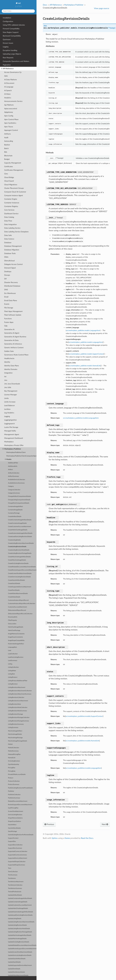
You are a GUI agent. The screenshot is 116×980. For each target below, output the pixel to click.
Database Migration (12, 250)
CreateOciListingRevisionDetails (18, 563)
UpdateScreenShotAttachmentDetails (20, 952)
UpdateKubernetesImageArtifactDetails (21, 912)
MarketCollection (14, 748)
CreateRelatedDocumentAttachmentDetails (22, 567)
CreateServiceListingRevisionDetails (19, 577)
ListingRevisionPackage (15, 714)
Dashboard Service (11, 214)
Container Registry (11, 206)
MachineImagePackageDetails (18, 741)
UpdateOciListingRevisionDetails (19, 942)
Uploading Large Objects (12, 54)
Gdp (6, 326)
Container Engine (11, 199)
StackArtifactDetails (14, 828)
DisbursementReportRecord (17, 610)
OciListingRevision (14, 761)
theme (67, 838)
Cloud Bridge (9, 177)
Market (10, 744)
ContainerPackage (14, 513)
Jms (6, 380)
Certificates (9, 167)
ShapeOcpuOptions (14, 821)
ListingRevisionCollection (16, 697)
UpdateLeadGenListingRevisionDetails (20, 915)
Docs (45, 5)
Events (7, 304)
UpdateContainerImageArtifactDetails (20, 898)
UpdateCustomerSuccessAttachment (20, 905)
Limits (6, 398)
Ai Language (9, 87)
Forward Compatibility (11, 29)
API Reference (7, 69)
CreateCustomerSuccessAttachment (20, 527)
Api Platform (9, 105)
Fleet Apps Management (13, 311)
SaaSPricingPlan (13, 808)
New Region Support (11, 32)
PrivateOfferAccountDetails (17, 774)
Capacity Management (13, 163)
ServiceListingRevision (15, 815)
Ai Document (9, 83)
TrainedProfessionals (15, 892)
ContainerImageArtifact (15, 507)
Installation (7, 18)
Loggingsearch (9, 424)
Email (6, 297)
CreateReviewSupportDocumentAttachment (22, 570)
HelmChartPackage (14, 630)
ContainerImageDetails (15, 510)
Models (8, 459)
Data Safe (8, 235)
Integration (8, 373)
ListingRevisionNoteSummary (17, 711)
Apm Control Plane (11, 119)
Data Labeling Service (12, 228)
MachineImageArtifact (15, 731)
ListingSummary (13, 728)
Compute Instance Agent (14, 196)
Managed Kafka (10, 431)
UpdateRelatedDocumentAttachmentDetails (22, 945)
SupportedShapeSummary (16, 865)
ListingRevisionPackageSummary (19, 721)
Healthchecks (9, 358)
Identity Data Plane (12, 366)
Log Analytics (9, 413)
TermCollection (13, 872)
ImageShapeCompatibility (16, 640)
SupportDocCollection (15, 845)
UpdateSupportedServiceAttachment (20, 965)
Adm (6, 76)
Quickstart (7, 40)
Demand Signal (10, 268)
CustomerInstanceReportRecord (18, 600)
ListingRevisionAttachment (17, 687)
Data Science (9, 239)
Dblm (6, 257)
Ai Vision (7, 94)
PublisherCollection (14, 795)
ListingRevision (13, 684)
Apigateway (9, 112)
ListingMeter (12, 671)
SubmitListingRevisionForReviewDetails (21, 835)
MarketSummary (13, 751)
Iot (5, 377)
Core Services (9, 210)
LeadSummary (13, 661)
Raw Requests (8, 58)
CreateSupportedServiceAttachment (20, 587)
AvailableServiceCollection (17, 480)
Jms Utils (8, 387)
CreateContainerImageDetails (17, 523)
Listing (10, 664)
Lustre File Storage (11, 427)
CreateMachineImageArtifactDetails (19, 557)
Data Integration (10, 224)
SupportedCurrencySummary (17, 855)
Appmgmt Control (11, 130)
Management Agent (12, 435)
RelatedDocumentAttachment (18, 801)
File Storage (9, 308)
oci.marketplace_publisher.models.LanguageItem (81, 418)
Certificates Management (14, 170)
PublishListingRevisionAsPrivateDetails (20, 788)
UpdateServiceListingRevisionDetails (20, 955)
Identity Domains (11, 369)
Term (10, 868)
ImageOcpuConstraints (15, 637)
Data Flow (8, 221)
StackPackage (12, 831)
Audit (6, 138)
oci (19, 3)
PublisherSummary (14, 798)
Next (105, 824)
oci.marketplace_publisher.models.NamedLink (82, 741)
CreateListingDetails (14, 540)
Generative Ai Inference (13, 344)
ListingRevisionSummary (16, 724)
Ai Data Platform (11, 80)
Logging (6, 47)
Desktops (8, 272)
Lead (10, 651)
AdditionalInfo (13, 466)
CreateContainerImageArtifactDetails (20, 520)
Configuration (8, 21)
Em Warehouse (10, 293)
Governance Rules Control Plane (16, 355)
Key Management (11, 391)
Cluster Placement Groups (14, 188)
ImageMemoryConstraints (16, 634)
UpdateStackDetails (14, 962)
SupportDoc (12, 841)
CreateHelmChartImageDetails (18, 530)
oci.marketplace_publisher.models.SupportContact (84, 716)
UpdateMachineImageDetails (17, 939)
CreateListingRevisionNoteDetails (19, 550)
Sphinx (55, 838)
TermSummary (13, 875)
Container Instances (12, 203)
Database (8, 243)
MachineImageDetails (15, 734)
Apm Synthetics (10, 123)
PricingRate (12, 771)
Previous (49, 824)
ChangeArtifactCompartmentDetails (19, 496)
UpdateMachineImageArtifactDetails (20, 935)
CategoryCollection (14, 490)
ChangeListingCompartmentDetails (19, 500)
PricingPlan (12, 768)
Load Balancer (9, 406)
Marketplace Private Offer (14, 445)
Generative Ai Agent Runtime (15, 337)
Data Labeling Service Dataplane (16, 232)
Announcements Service (13, 101)
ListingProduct (13, 677)
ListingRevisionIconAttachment (18, 701)
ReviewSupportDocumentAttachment (20, 805)
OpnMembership (14, 764)
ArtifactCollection (14, 473)
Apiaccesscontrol (11, 109)
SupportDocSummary (15, 848)
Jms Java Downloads (12, 384)
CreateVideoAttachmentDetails (18, 594)
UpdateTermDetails (14, 969)
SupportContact (13, 838)
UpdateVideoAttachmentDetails (18, 975)
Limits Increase (10, 402)
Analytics (8, 98)
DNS (6, 290)
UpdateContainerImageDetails (18, 902)
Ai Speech (8, 91)
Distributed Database (12, 286)
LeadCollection (13, 654)
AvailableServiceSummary (16, 483)
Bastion (7, 145)
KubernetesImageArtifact (16, 644)
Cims (6, 174)
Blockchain (8, 156)
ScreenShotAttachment (16, 811)
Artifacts (7, 134)
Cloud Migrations (11, 185)
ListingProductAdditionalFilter (18, 681)
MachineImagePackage (15, 738)
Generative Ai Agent (12, 333)
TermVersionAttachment (16, 882)
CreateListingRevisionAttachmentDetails (21, 543)
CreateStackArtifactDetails (16, 580)
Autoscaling (9, 141)
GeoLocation (12, 624)
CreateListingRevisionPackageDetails (20, 553)
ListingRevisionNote (14, 704)
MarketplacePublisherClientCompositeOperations (21, 456)
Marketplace (9, 442)
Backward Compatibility (12, 36)
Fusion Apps (9, 322)
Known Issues (8, 43)
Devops (7, 275)
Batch (6, 148)
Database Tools (10, 253)
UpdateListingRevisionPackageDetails (20, 932)
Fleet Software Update (13, 315)
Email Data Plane (11, 301)
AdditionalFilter (13, 463)
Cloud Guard (9, 181)
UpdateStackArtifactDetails (17, 959)
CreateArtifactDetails (15, 517)
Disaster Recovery (11, 282)
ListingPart (11, 674)
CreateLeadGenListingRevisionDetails (20, 537)
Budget (7, 159)
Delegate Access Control (13, 264)
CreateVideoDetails (14, 597)
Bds (6, 152)
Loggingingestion (10, 420)
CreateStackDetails (14, 584)
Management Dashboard (14, 438)
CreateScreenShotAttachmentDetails (20, 573)
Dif (5, 279)
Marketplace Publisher (12, 449)
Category (11, 486)
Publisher (11, 791)
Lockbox (7, 409)
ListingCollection (13, 667)
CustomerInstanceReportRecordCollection (22, 604)
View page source (102, 8)
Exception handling (10, 50)
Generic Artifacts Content (14, 348)
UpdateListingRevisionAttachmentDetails (21, 922)
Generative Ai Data (11, 340)
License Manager (11, 395)
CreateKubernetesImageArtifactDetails (20, 533)
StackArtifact (12, 825)
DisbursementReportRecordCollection (20, 614)
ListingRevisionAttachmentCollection (20, 691)
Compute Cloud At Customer (15, 192)
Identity (7, 362)
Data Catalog (9, 217)
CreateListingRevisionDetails (17, 547)
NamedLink (12, 758)
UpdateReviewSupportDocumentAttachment (22, 949)
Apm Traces (9, 127)
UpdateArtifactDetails (15, 895)
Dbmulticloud (9, 261)
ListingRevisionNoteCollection (18, 707)
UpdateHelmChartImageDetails (18, 908)
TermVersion (12, 878)
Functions (8, 319)
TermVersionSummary (15, 888)
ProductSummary (14, 784)
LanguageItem (12, 647)
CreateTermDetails (14, 590)
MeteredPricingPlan (14, 754)
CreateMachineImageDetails (17, 560)
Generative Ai (9, 329)
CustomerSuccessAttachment (17, 607)
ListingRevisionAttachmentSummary (20, 694)
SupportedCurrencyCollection (18, 851)
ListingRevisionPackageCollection (19, 717)
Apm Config (9, 116)
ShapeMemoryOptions (15, 818)
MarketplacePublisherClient (16, 452)
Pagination (7, 65)
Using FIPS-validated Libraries (14, 25)
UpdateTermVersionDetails (16, 972)
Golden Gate (9, 351)
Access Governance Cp (13, 72)
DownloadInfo (13, 617)
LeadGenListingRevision (16, 657)
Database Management (13, 246)
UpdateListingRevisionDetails (17, 925)
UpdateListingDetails (15, 919)
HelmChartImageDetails (16, 627)
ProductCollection (14, 781)
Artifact (10, 470)
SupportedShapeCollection (17, 862)
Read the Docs (87, 838)
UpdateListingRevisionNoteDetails (19, 929)
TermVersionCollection (15, 885)
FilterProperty (12, 620)
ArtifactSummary (13, 476)
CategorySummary (14, 493)
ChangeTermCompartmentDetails (19, 503)
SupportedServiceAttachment (18, 858)
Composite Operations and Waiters (16, 61)
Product (11, 778)
